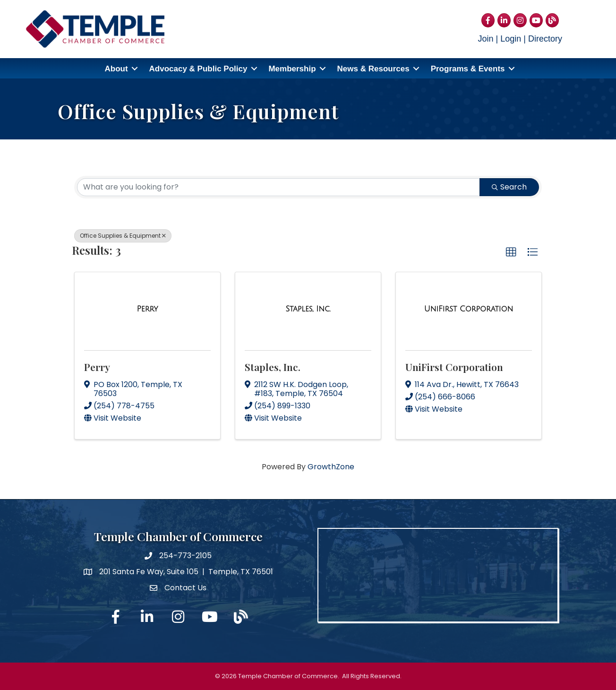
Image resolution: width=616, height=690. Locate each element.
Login (511, 39)
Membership (292, 69)
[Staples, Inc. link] (308, 309)
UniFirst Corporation (454, 366)
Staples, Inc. (273, 366)
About (116, 69)
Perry (97, 366)
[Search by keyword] (278, 187)
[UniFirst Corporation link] (469, 309)
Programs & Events (468, 69)
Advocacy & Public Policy (198, 69)
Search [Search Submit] (509, 187)
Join (486, 39)
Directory (545, 39)
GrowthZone (331, 467)
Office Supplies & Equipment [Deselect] (123, 236)
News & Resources (373, 69)
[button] (511, 252)
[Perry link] (147, 309)
